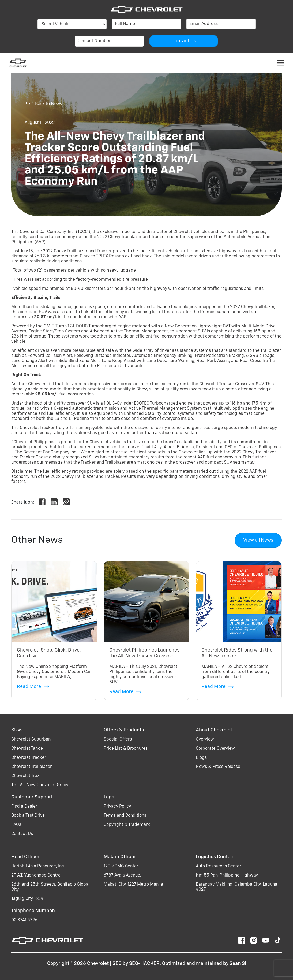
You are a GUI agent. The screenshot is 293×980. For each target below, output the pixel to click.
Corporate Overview (215, 749)
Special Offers (118, 739)
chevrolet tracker (29, 758)
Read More (33, 687)
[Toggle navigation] (280, 63)
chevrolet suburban (31, 739)
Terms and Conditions (125, 816)
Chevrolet (98, 964)
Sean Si (238, 964)
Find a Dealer (24, 807)
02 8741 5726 (24, 920)
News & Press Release (218, 767)
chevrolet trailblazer (31, 767)
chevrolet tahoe (27, 749)
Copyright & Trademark (127, 825)
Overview (205, 739)
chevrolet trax (25, 776)
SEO (117, 964)
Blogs (201, 758)
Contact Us (22, 834)
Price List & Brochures (126, 749)
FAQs (16, 825)
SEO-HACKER (144, 964)
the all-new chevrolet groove (41, 785)
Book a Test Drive (28, 816)
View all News (258, 540)
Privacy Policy (117, 807)
